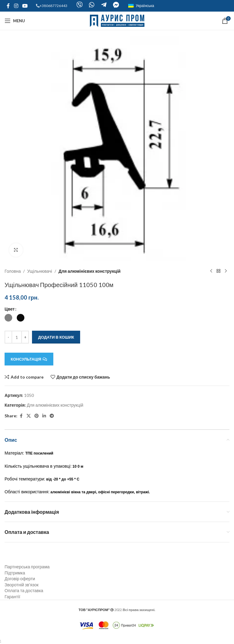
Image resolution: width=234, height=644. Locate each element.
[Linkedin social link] (44, 416)
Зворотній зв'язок (21, 585)
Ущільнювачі (40, 271)
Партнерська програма (27, 567)
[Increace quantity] (25, 337)
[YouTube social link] (25, 6)
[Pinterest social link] (37, 416)
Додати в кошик (56, 337)
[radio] (8, 318)
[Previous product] (211, 271)
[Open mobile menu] (15, 21)
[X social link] (29, 416)
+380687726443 (53, 6)
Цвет (10, 309)
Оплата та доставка (24, 590)
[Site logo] (117, 20)
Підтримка (15, 573)
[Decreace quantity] (8, 337)
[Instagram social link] (16, 6)
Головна (13, 271)
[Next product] (226, 271)
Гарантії (12, 597)
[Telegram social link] (52, 416)
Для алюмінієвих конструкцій (90, 271)
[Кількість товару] (17, 337)
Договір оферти (20, 579)
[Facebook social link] (8, 6)
